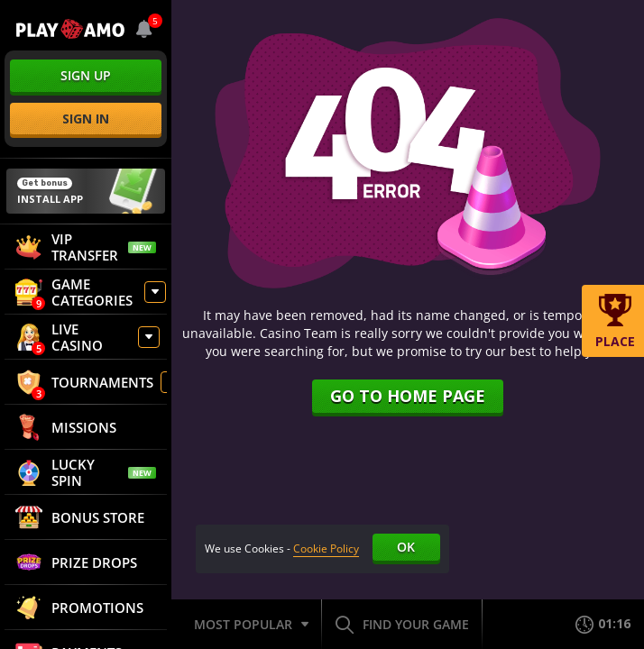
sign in (86, 119)
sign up (86, 75)
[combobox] (144, 29)
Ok (406, 547)
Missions (66, 427)
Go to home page (408, 396)
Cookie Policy (326, 548)
